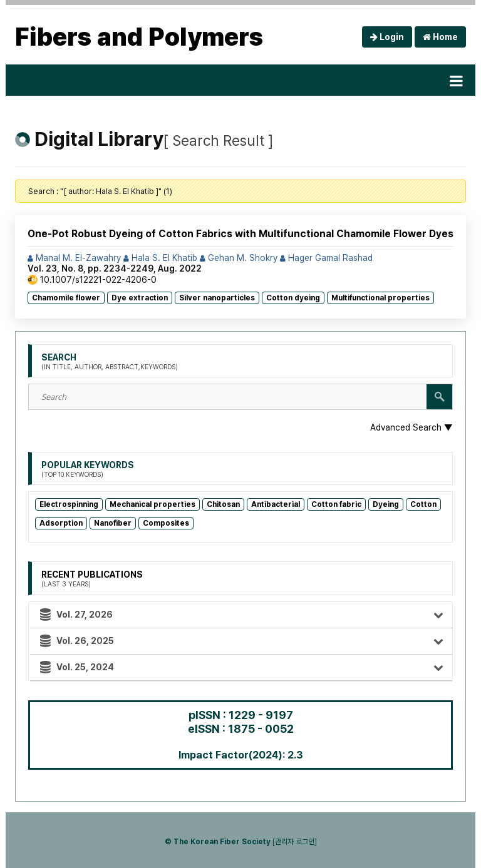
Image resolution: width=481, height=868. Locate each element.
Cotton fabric (336, 504)
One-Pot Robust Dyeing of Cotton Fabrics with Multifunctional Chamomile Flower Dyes (240, 234)
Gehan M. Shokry (239, 258)
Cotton (423, 504)
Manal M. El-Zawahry (74, 258)
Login (387, 37)
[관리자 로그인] (295, 842)
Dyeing (386, 504)
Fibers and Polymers (139, 37)
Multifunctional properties (380, 298)
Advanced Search (411, 427)
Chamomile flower (66, 298)
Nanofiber (113, 523)
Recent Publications (92, 579)
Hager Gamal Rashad (326, 258)
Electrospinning (69, 504)
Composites (166, 523)
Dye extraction (140, 298)
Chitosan (223, 504)
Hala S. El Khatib (160, 258)
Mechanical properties (153, 504)
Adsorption (61, 523)
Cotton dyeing (293, 298)
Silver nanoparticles (217, 298)
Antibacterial (276, 504)
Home (440, 37)
